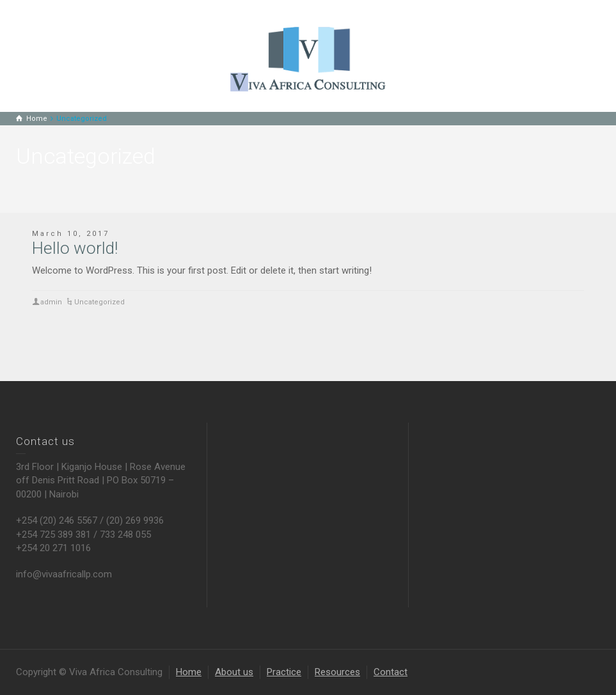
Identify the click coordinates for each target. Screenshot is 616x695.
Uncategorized (99, 302)
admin (51, 302)
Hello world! (75, 248)
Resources (337, 672)
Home (189, 672)
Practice (284, 672)
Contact (391, 672)
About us (234, 672)
